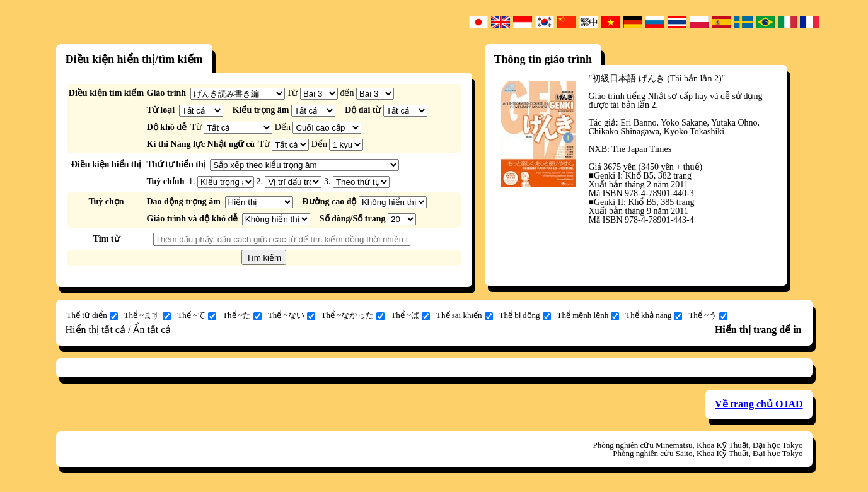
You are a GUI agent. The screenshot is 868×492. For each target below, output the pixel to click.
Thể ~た (242, 315)
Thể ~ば (410, 315)
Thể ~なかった (353, 315)
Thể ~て (197, 315)
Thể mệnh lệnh (588, 315)
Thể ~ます (148, 315)
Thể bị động (525, 315)
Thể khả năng (654, 315)
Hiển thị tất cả (95, 330)
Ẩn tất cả (152, 330)
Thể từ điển (92, 315)
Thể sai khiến (465, 315)
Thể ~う (708, 315)
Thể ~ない (292, 315)
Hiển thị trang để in (758, 330)
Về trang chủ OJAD (759, 404)
